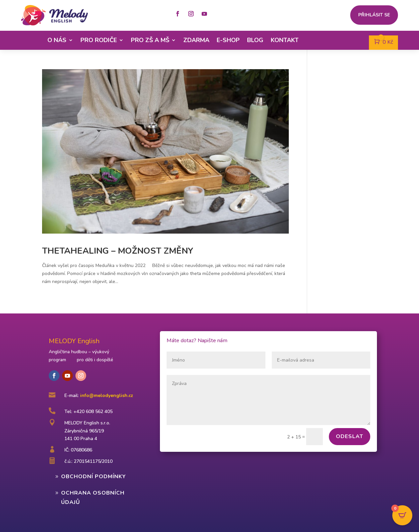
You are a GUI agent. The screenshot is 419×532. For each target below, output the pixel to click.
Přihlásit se (374, 15)
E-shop (228, 40)
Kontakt (285, 40)
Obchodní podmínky (93, 477)
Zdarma (196, 40)
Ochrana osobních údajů (93, 497)
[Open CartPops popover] (402, 515)
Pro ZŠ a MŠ (150, 40)
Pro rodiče (99, 40)
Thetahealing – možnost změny (118, 251)
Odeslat (350, 436)
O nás (57, 40)
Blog (255, 40)
